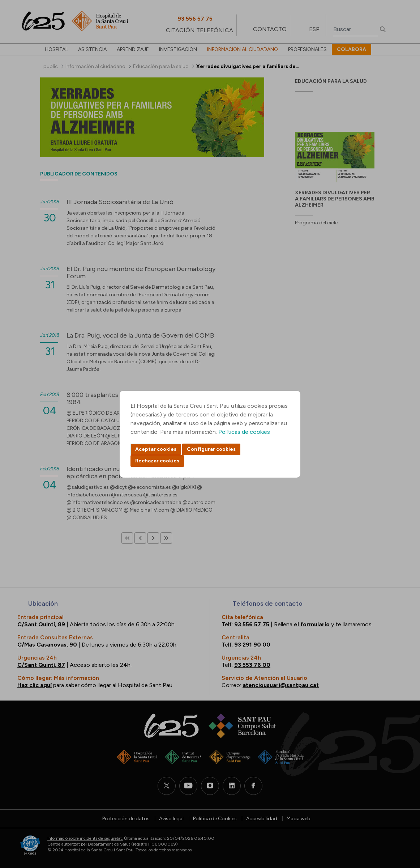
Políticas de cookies (244, 432)
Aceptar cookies (156, 449)
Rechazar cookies (157, 461)
